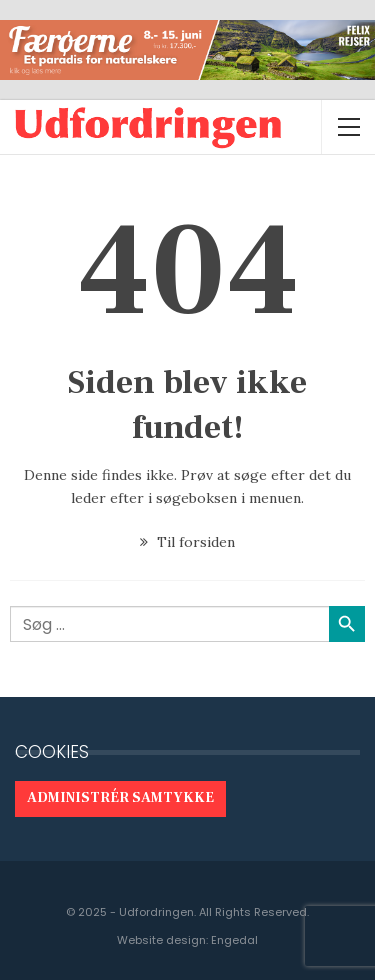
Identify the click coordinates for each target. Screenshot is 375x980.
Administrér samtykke (120, 798)
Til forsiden (187, 542)
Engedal (234, 940)
